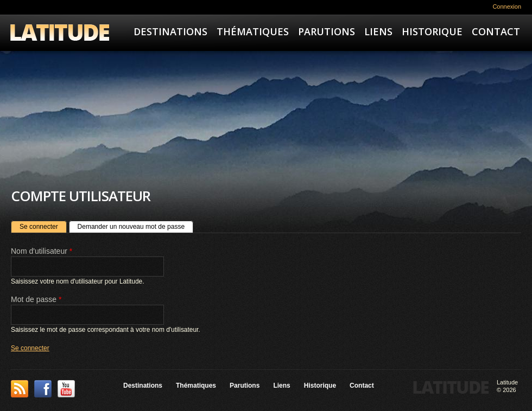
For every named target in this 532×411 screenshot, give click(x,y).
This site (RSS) (20, 389)
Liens (378, 31)
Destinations (170, 31)
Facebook (43, 389)
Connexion (507, 7)
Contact (496, 31)
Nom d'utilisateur (42, 251)
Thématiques (253, 31)
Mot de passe (36, 299)
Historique (432, 31)
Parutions (327, 31)
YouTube (66, 389)
